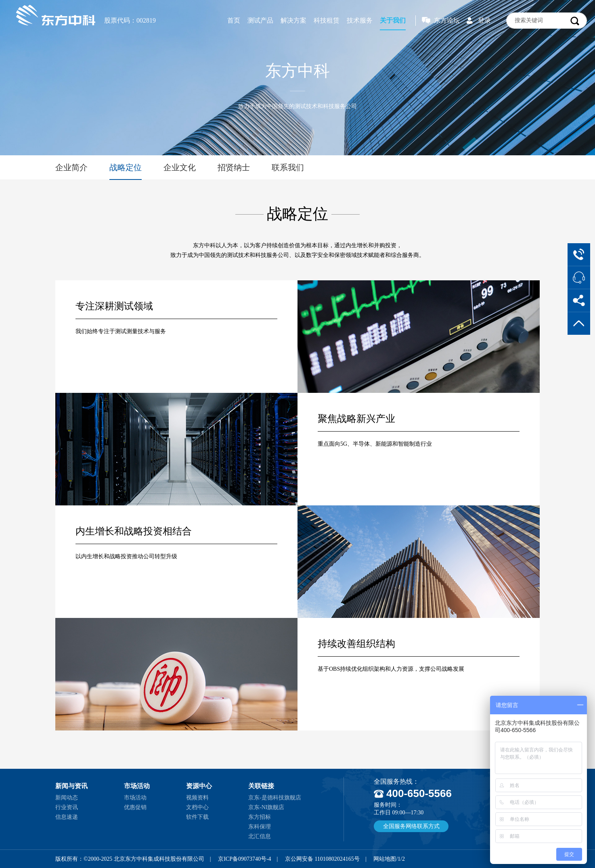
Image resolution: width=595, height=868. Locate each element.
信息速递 (67, 817)
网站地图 (385, 859)
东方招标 (260, 817)
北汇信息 (260, 836)
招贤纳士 (234, 167)
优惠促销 (135, 807)
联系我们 (288, 167)
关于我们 (393, 20)
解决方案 (293, 20)
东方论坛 (447, 20)
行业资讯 (67, 807)
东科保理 (260, 827)
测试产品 (260, 20)
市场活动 (135, 798)
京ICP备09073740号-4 (244, 859)
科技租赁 (327, 20)
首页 (234, 20)
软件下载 (197, 817)
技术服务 (360, 20)
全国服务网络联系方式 (411, 826)
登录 (484, 20)
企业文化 (180, 167)
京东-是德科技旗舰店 (275, 798)
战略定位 (126, 167)
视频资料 (197, 798)
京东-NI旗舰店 (266, 807)
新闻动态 (67, 798)
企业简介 (71, 167)
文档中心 (197, 807)
